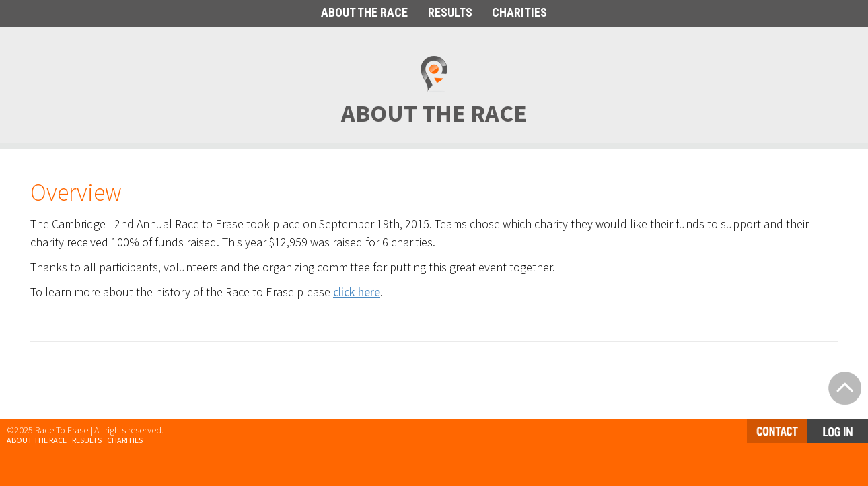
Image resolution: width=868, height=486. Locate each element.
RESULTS (450, 12)
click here (357, 292)
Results (87, 440)
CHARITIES (519, 12)
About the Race (37, 440)
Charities (125, 440)
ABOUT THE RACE (364, 12)
